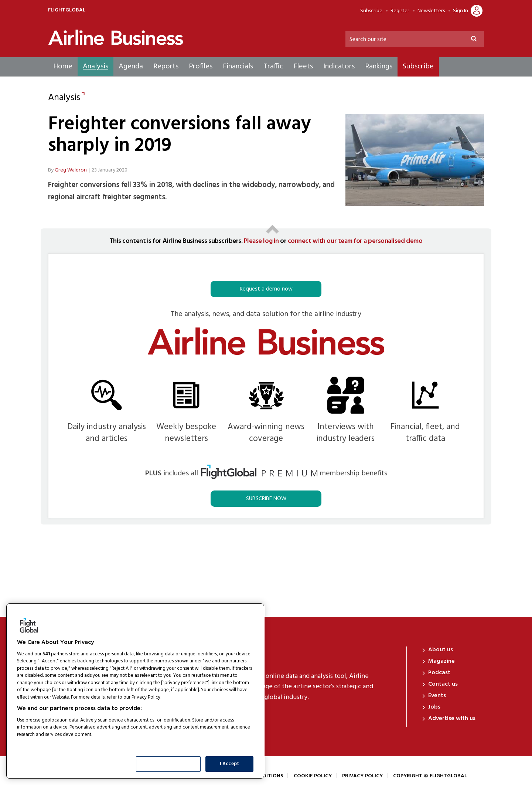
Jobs (434, 707)
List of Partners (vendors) (46, 744)
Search (477, 40)
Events (437, 696)
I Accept (229, 764)
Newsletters (431, 11)
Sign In (461, 11)
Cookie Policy (313, 776)
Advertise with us (452, 719)
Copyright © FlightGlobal (430, 776)
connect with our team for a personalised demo (355, 241)
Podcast (439, 673)
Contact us (443, 684)
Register (400, 11)
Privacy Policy (362, 776)
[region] (135, 691)
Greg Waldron (71, 170)
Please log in (261, 241)
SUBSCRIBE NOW (266, 499)
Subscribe (371, 11)
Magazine (441, 661)
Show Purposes (168, 764)
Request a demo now (266, 289)
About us (441, 650)
